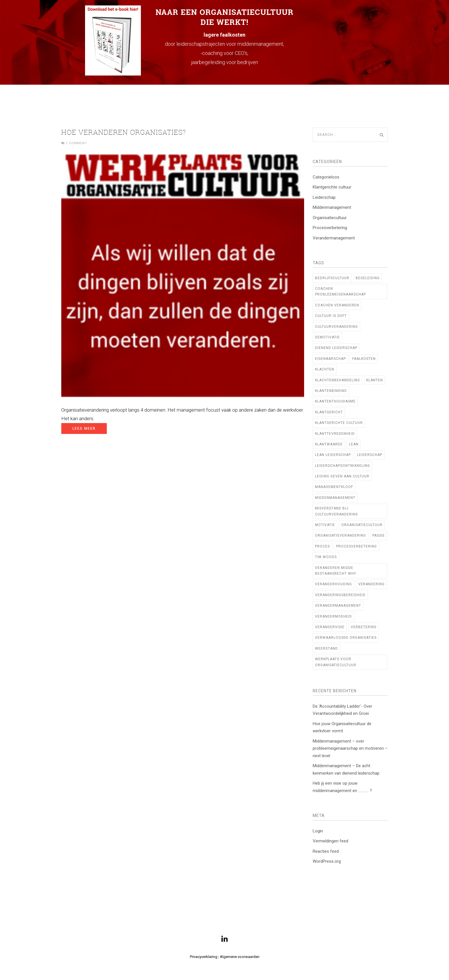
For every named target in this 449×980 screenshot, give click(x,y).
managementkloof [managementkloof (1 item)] (334, 487)
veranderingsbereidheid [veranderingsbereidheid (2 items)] (340, 595)
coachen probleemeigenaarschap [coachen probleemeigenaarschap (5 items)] (340, 291)
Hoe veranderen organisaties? (124, 132)
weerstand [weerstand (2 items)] (326, 648)
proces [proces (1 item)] (322, 546)
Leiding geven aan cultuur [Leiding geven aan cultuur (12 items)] (342, 476)
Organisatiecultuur (330, 218)
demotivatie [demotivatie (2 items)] (327, 337)
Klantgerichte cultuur (332, 187)
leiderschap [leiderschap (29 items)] (370, 455)
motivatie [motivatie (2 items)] (325, 525)
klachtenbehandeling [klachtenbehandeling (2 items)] (337, 380)
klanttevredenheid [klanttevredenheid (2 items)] (335, 434)
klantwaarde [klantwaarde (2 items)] (329, 444)
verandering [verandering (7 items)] (371, 584)
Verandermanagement (334, 238)
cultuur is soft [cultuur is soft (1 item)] (331, 316)
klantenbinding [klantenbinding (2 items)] (331, 391)
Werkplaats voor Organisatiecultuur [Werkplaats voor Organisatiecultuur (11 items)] (336, 662)
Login (318, 831)
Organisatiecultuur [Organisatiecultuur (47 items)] (362, 525)
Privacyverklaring (204, 957)
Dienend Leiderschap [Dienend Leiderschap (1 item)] (336, 348)
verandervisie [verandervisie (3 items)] (330, 627)
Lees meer (84, 428)
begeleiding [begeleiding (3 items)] (368, 278)
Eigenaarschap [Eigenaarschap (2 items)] (330, 359)
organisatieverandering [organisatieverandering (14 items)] (340, 535)
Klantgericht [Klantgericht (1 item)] (329, 412)
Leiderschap (324, 197)
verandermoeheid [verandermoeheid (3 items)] (333, 616)
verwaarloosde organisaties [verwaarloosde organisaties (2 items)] (346, 638)
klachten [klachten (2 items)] (325, 369)
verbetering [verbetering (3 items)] (364, 627)
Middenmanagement (332, 207)
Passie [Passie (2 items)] (379, 535)
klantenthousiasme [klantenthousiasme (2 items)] (335, 401)
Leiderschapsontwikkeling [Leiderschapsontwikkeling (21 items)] (342, 466)
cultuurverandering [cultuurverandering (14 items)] (336, 327)
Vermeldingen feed (330, 841)
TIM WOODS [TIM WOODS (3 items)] (326, 557)
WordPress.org (327, 861)
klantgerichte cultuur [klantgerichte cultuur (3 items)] (339, 423)
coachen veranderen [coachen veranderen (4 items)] (337, 305)
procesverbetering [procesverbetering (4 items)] (357, 546)
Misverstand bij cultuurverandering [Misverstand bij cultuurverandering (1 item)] (336, 511)
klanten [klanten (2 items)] (375, 380)
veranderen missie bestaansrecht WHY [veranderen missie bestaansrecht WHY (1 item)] (336, 571)
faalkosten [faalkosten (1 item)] (364, 359)
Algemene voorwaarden (240, 957)
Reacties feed (326, 851)
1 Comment (76, 143)
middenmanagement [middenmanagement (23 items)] (335, 498)
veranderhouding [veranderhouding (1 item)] (333, 584)
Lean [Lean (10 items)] (354, 444)
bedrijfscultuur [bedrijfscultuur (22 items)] (332, 278)
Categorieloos (326, 177)
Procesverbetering (330, 228)
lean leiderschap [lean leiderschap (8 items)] (333, 455)
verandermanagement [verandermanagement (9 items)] (338, 606)
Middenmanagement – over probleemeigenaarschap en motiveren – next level (350, 748)
